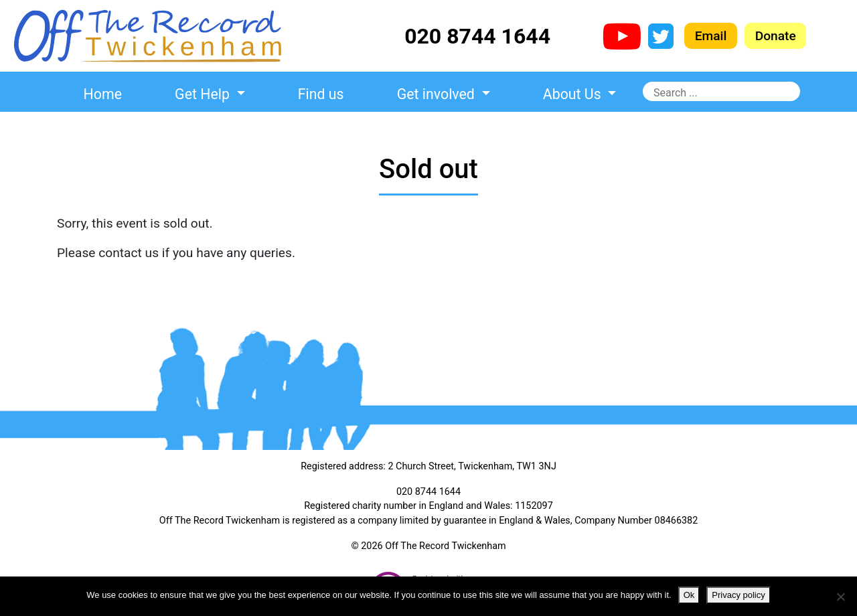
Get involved (438, 94)
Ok (689, 595)
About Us (574, 94)
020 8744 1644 (477, 36)
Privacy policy (738, 595)
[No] (840, 597)
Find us (321, 94)
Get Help (204, 94)
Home (103, 94)
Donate (776, 36)
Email (711, 36)
